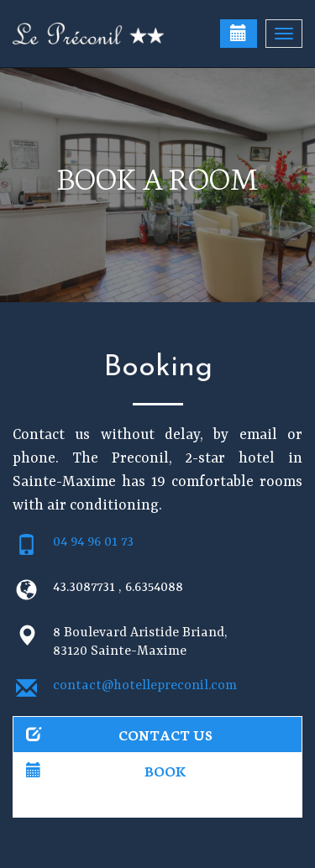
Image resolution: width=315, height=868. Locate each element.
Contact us (119, 734)
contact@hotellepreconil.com (145, 686)
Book (106, 770)
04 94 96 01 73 (93, 542)
